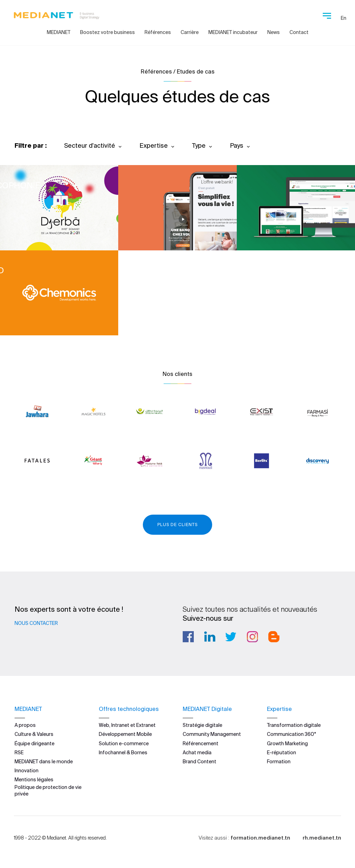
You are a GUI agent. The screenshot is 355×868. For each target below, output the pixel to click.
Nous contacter (36, 623)
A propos (25, 725)
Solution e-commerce (124, 743)
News (274, 32)
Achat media (197, 753)
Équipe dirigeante (34, 743)
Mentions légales (34, 780)
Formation (279, 762)
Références (158, 32)
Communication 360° (292, 734)
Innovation (27, 771)
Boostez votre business (107, 32)
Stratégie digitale (202, 725)
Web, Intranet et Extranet (127, 725)
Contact (299, 32)
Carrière (190, 32)
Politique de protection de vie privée (48, 790)
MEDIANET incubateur (233, 32)
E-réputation (282, 753)
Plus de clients (177, 525)
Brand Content (200, 762)
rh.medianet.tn (322, 838)
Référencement (201, 743)
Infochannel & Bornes (123, 753)
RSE (19, 753)
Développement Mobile (125, 734)
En (344, 18)
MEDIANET (59, 32)
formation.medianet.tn (260, 838)
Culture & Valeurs (34, 734)
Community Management (212, 734)
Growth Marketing (287, 743)
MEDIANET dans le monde (44, 762)
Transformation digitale (294, 725)
